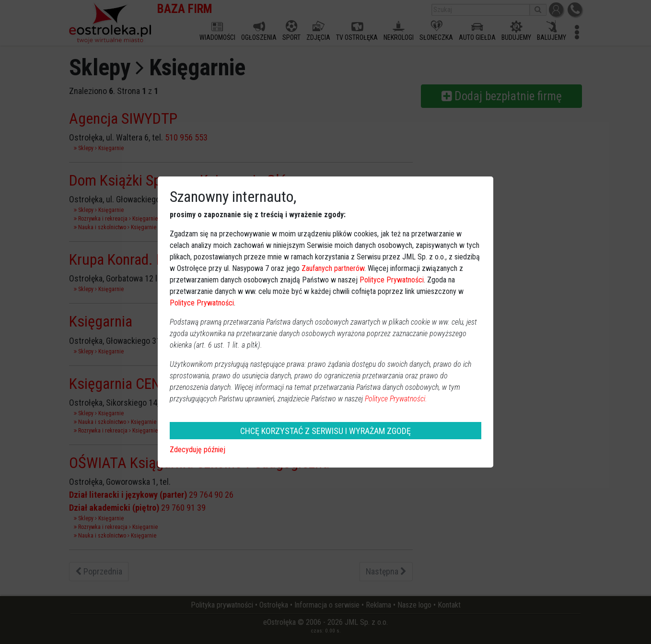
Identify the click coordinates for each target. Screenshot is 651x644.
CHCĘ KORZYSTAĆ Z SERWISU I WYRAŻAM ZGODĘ (325, 431)
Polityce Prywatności (392, 280)
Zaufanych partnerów (333, 268)
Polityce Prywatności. (396, 399)
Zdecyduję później (198, 450)
